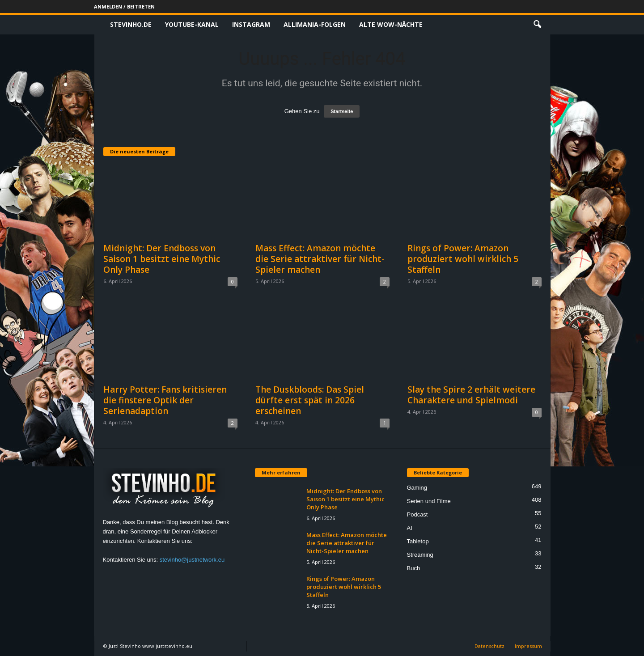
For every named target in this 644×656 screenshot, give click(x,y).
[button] (537, 25)
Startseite (342, 111)
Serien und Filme (429, 501)
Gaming (417, 488)
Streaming (420, 555)
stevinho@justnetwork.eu (192, 560)
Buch (414, 568)
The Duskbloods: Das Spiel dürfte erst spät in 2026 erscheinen (310, 400)
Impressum (528, 646)
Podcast (417, 514)
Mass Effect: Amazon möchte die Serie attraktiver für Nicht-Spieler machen (320, 259)
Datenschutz (489, 646)
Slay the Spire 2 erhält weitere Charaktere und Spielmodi (471, 395)
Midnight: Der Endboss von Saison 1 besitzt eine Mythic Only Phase (162, 259)
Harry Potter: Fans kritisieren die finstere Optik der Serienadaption (165, 400)
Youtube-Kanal (192, 24)
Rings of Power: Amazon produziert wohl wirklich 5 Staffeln (463, 259)
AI (410, 528)
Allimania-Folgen (315, 24)
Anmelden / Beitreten (124, 6)
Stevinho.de (131, 24)
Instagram (251, 24)
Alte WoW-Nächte (391, 24)
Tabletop (418, 541)
